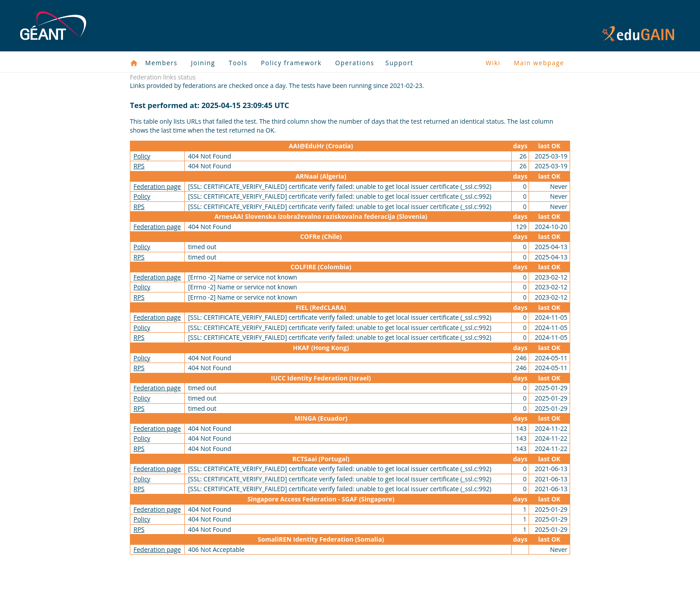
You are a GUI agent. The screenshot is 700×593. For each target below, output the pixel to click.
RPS (139, 166)
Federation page (157, 186)
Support (399, 63)
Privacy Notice (475, 572)
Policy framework (291, 63)
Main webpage (539, 63)
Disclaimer (522, 572)
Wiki (493, 63)
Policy (142, 156)
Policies (558, 572)
